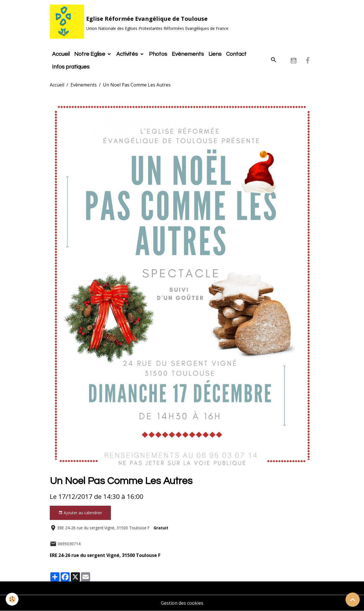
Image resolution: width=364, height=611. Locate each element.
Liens (215, 54)
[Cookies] (12, 599)
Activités (128, 54)
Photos (158, 54)
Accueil (61, 54)
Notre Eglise (90, 54)
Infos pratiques (71, 67)
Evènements (188, 54)
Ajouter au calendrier (80, 513)
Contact (236, 54)
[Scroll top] (353, 600)
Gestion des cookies (182, 603)
